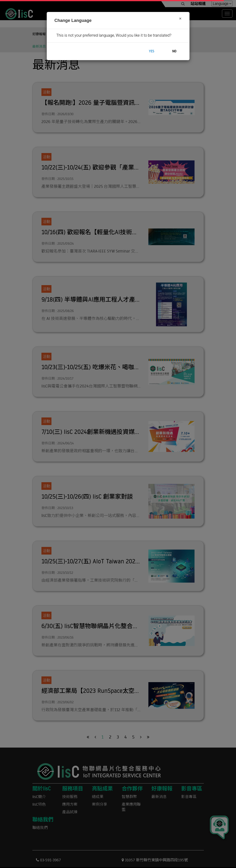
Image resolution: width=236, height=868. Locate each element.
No (174, 51)
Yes (151, 51)
